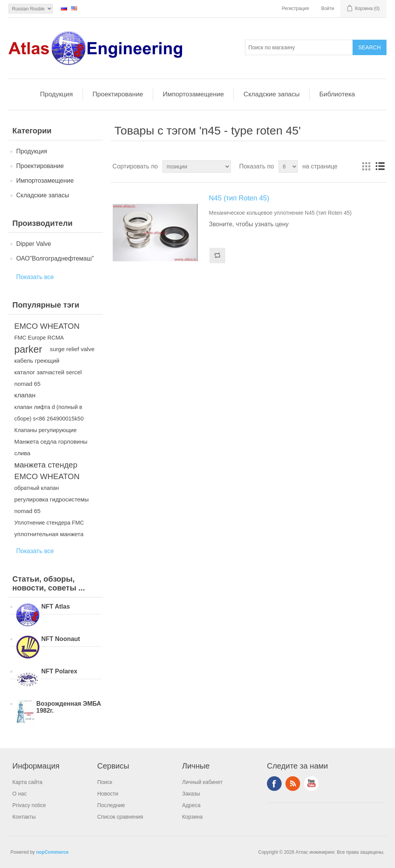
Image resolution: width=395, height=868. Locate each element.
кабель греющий (37, 361)
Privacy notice (29, 805)
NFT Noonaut (61, 639)
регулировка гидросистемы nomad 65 (51, 505)
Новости (108, 794)
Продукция (57, 94)
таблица (366, 167)
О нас (19, 794)
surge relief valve (72, 349)
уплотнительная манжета (49, 534)
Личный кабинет (202, 782)
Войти (328, 8)
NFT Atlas (56, 606)
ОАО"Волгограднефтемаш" (55, 258)
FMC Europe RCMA (39, 338)
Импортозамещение (193, 94)
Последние (111, 805)
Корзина (192, 817)
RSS (293, 784)
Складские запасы (271, 94)
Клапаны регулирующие (46, 430)
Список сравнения (120, 817)
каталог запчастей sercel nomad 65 (48, 378)
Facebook (274, 784)
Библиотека (337, 94)
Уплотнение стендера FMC (49, 523)
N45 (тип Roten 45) (239, 198)
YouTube (311, 784)
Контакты (24, 817)
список (380, 167)
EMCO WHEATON (47, 326)
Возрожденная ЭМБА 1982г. (69, 707)
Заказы (191, 794)
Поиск (105, 782)
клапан (25, 395)
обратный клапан (37, 488)
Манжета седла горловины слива (51, 447)
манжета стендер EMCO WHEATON (47, 471)
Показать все (35, 277)
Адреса (191, 805)
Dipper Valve (34, 244)
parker (28, 349)
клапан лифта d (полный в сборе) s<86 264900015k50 (49, 413)
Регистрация (295, 8)
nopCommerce (52, 852)
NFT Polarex (59, 671)
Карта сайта (27, 782)
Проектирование (118, 94)
